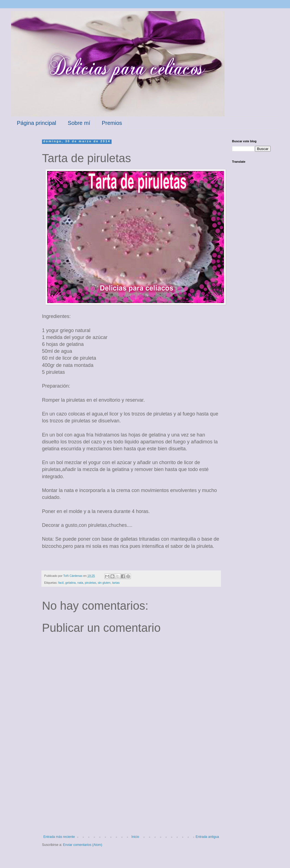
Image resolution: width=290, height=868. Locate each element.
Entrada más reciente (59, 837)
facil (61, 583)
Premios (112, 123)
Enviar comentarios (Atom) (83, 845)
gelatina (70, 583)
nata (80, 583)
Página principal (36, 123)
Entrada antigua (207, 837)
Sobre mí (79, 123)
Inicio (135, 837)
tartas (116, 583)
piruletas (90, 583)
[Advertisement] (131, 793)
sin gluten (104, 583)
